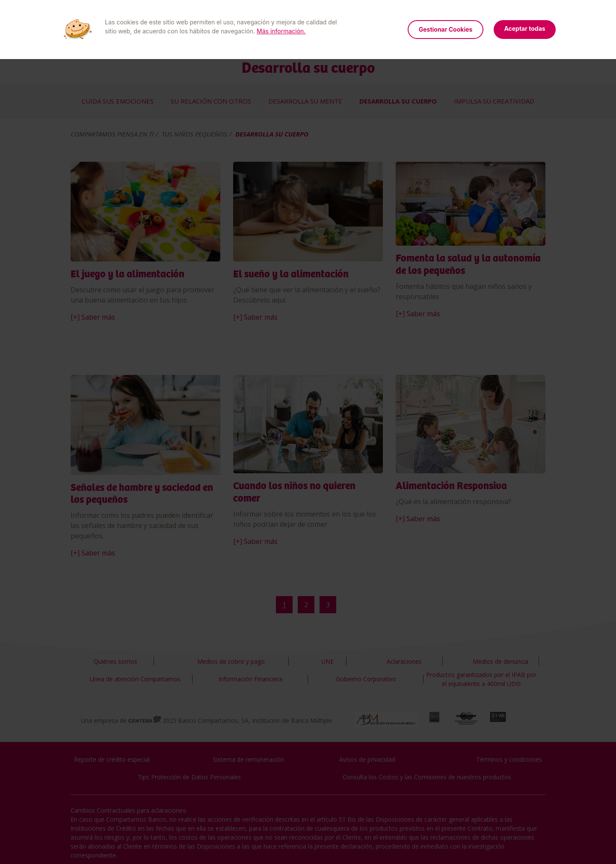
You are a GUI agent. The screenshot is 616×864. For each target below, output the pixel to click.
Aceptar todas (524, 28)
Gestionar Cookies (446, 29)
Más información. (281, 31)
